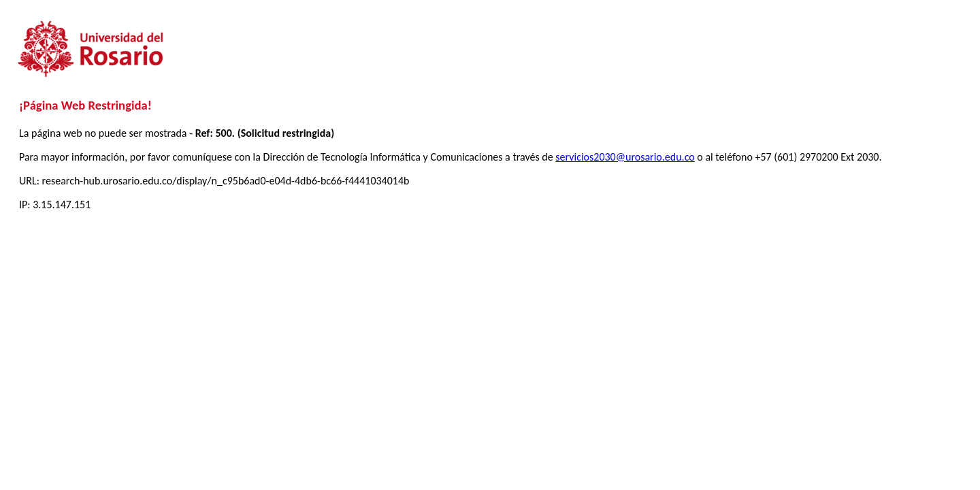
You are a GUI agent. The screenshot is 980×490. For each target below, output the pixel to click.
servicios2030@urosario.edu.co (625, 157)
